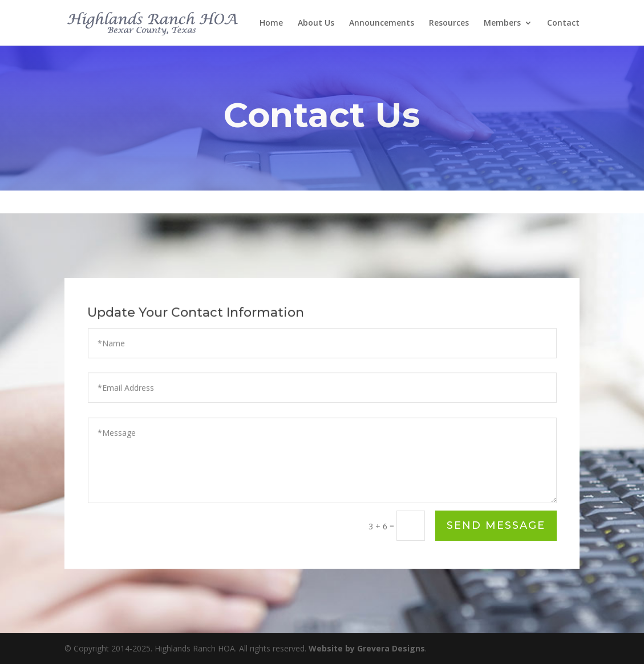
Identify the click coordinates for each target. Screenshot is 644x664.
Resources (449, 23)
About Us (316, 23)
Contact (563, 23)
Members (502, 23)
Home (271, 23)
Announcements (382, 23)
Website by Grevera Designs (367, 648)
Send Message (496, 525)
